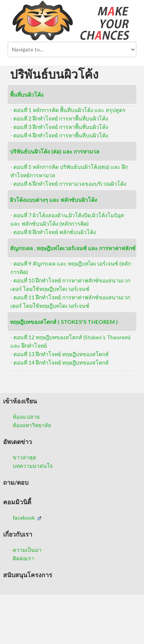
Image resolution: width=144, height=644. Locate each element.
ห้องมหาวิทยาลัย (32, 425)
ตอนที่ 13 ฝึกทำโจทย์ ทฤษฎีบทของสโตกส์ (61, 354)
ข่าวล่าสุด (24, 457)
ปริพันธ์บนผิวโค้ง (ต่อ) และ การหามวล (55, 151)
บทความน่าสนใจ (33, 466)
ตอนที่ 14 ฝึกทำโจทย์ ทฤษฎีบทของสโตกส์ (61, 362)
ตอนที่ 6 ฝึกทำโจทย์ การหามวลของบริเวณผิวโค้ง (70, 184)
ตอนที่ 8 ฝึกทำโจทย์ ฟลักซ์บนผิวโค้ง (55, 232)
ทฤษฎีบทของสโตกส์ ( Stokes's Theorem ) (64, 322)
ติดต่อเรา (23, 558)
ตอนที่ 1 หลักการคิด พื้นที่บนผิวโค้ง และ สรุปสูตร (70, 110)
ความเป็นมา (27, 550)
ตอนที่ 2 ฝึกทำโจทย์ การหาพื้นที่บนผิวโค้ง (61, 118)
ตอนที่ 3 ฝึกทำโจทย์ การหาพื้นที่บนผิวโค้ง (61, 127)
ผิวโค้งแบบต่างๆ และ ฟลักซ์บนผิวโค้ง (54, 200)
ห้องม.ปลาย (26, 417)
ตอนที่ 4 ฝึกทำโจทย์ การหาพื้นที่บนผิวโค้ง (61, 135)
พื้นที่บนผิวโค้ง (27, 95)
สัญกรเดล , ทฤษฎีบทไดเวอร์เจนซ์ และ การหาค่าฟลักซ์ (73, 248)
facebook (27, 518)
